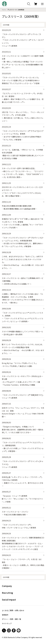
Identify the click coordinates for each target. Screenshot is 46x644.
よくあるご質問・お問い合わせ (13, 610)
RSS (36, 15)
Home (4, 10)
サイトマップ (7, 623)
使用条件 (5, 615)
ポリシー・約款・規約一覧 (12, 619)
